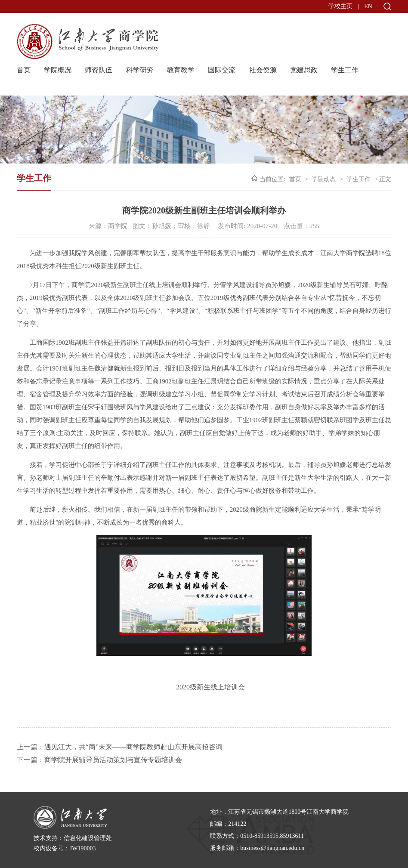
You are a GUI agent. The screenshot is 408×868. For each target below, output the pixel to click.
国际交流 (222, 70)
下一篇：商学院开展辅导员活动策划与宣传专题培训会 (99, 760)
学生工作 (345, 70)
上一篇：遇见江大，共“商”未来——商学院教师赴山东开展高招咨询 (120, 747)
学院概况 (58, 70)
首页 (24, 70)
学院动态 (324, 179)
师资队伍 (99, 70)
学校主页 (340, 6)
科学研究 (140, 70)
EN (368, 6)
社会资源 (263, 70)
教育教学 (181, 70)
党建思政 (304, 70)
